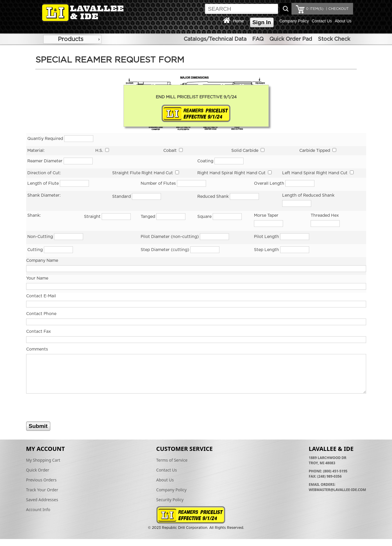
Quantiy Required (46, 139)
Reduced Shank (213, 197)
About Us (343, 21)
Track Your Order (42, 490)
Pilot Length (266, 237)
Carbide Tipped (315, 151)
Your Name (37, 278)
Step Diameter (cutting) (165, 250)
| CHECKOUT (337, 9)
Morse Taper (266, 216)
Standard (121, 197)
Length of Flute (43, 184)
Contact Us (322, 21)
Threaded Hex (325, 216)
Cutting (35, 250)
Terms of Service (172, 460)
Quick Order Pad (291, 39)
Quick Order (38, 470)
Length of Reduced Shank (308, 195)
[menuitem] (72, 39)
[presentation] (70, 410)
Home (238, 21)
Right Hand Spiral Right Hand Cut (231, 173)
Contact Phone (41, 314)
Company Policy (294, 21)
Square (204, 217)
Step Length (266, 250)
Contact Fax (39, 332)
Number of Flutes (158, 184)
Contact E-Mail (41, 296)
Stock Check (334, 39)
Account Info (38, 509)
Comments (37, 349)
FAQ (258, 39)
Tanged (148, 217)
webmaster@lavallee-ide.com (338, 490)
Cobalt (170, 151)
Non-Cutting (40, 237)
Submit (38, 426)
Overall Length (269, 184)
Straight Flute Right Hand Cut (143, 173)
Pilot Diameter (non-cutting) (170, 237)
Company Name (42, 261)
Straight (92, 217)
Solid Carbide (245, 151)
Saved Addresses (42, 500)
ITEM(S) (315, 9)
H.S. (99, 151)
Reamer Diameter (45, 161)
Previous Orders (41, 480)
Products (71, 39)
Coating (205, 161)
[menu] (72, 39)
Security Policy (170, 500)
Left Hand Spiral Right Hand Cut (315, 173)
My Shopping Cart (43, 460)
